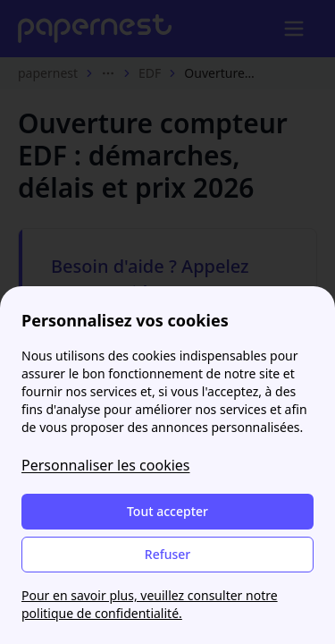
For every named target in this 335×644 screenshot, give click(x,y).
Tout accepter (167, 511)
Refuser (167, 554)
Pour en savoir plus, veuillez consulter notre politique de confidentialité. (150, 604)
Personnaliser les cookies (106, 465)
